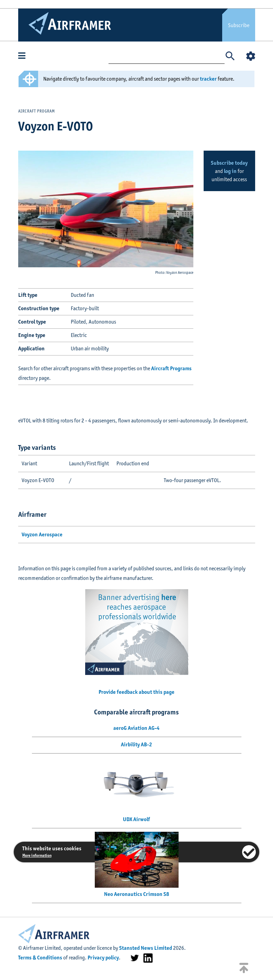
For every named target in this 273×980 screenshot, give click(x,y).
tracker (208, 79)
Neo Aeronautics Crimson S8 (137, 894)
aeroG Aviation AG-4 (136, 728)
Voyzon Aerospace (42, 534)
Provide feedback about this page (136, 692)
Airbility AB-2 (136, 744)
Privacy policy (103, 958)
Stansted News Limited (146, 948)
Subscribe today (229, 163)
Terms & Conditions (40, 958)
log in (230, 171)
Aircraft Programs (171, 368)
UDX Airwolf (136, 819)
